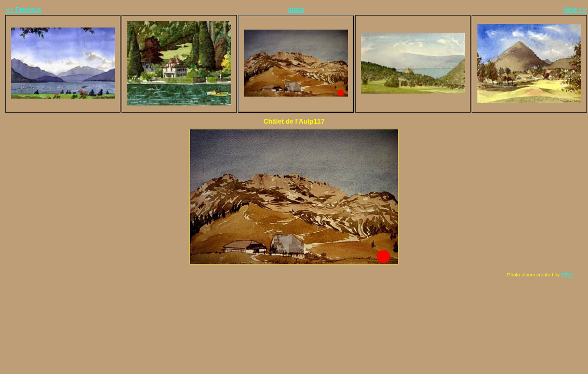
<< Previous (23, 10)
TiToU (567, 275)
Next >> (575, 10)
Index (296, 10)
